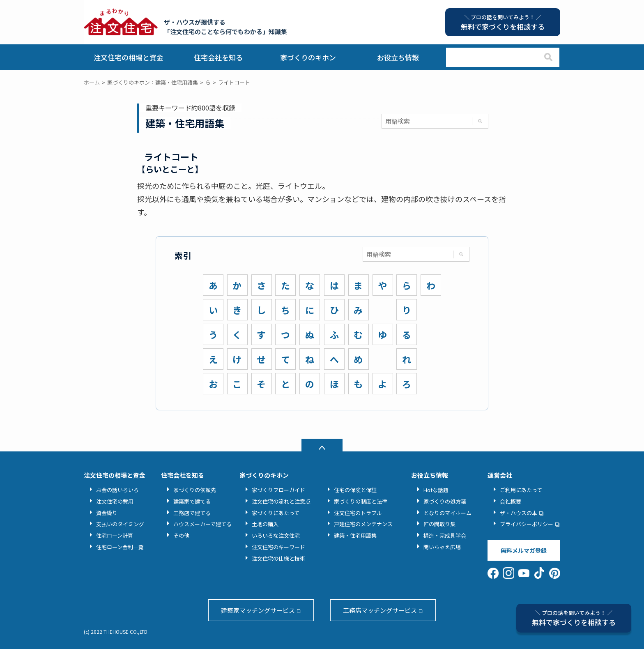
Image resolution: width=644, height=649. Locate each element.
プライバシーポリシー (527, 524)
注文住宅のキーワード (278, 547)
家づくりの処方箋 (445, 501)
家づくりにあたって (276, 513)
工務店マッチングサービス (380, 610)
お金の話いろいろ (117, 490)
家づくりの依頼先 (195, 490)
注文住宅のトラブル (358, 513)
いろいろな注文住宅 (276, 535)
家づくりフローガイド (278, 490)
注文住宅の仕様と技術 (278, 558)
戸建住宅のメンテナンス (363, 524)
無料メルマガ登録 (524, 550)
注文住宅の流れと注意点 (281, 501)
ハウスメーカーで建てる (202, 524)
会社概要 (511, 501)
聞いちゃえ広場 (442, 547)
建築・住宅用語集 (355, 535)
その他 (181, 535)
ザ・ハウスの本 (519, 513)
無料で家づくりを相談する (574, 618)
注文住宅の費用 (115, 501)
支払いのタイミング (120, 524)
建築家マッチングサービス (258, 610)
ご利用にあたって (521, 490)
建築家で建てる (192, 501)
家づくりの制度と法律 (361, 501)
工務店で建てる (192, 513)
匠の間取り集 (439, 524)
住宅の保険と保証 (355, 490)
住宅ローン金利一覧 (120, 547)
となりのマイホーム (447, 513)
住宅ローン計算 (115, 535)
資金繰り (107, 513)
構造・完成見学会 (445, 535)
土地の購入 (265, 524)
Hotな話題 (436, 490)
